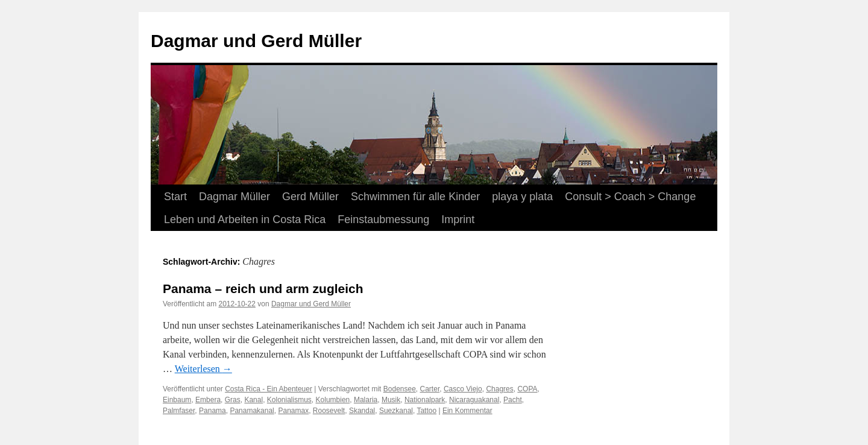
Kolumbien (333, 400)
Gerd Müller (310, 197)
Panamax (293, 411)
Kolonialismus (289, 400)
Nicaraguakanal (474, 400)
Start (175, 197)
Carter (430, 389)
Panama (212, 411)
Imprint (458, 219)
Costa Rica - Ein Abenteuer (269, 389)
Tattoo (426, 411)
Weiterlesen (203, 369)
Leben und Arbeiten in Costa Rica (245, 219)
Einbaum (177, 400)
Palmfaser (179, 411)
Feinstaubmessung (383, 219)
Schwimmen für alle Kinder (415, 197)
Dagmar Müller (234, 197)
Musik (391, 400)
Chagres (499, 389)
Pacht (513, 400)
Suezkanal (396, 411)
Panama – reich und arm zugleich (263, 289)
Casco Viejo (463, 389)
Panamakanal (252, 411)
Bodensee (400, 389)
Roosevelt (329, 411)
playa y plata (522, 197)
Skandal (362, 411)
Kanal (253, 400)
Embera (208, 400)
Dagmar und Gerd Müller (256, 41)
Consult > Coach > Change (630, 197)
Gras (233, 400)
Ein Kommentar (467, 411)
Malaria (366, 400)
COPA (527, 389)
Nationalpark (425, 400)
